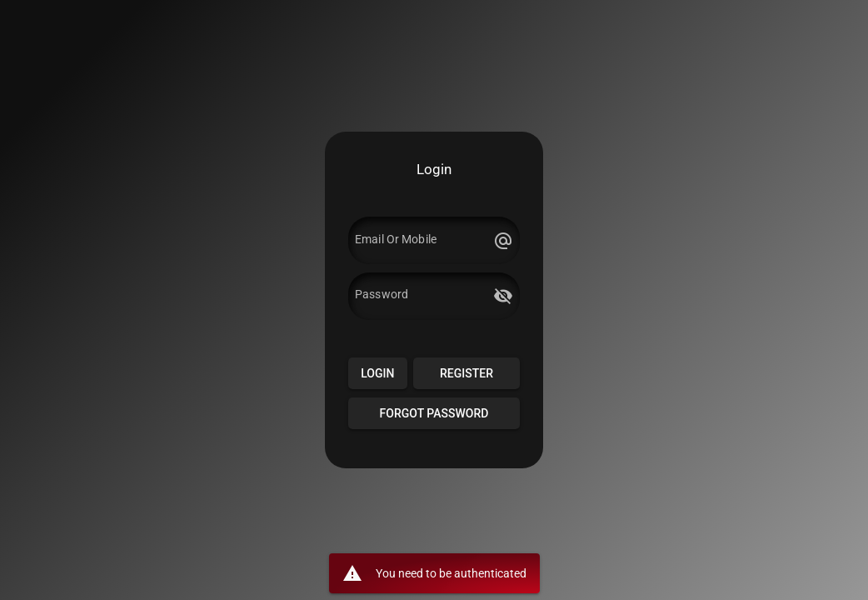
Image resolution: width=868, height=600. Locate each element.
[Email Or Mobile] (422, 241)
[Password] (422, 296)
